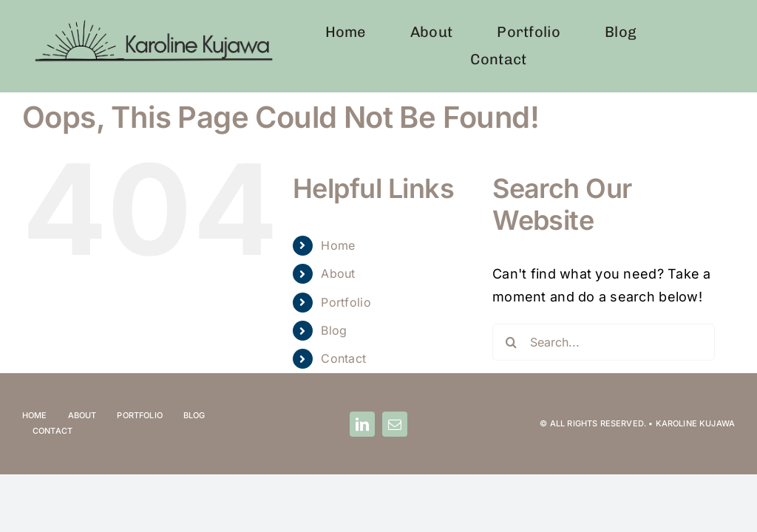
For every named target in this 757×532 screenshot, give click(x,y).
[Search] (511, 342)
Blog (334, 330)
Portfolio (346, 302)
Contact (343, 358)
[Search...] (604, 342)
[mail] (395, 424)
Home (338, 245)
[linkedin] (362, 424)
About (338, 273)
